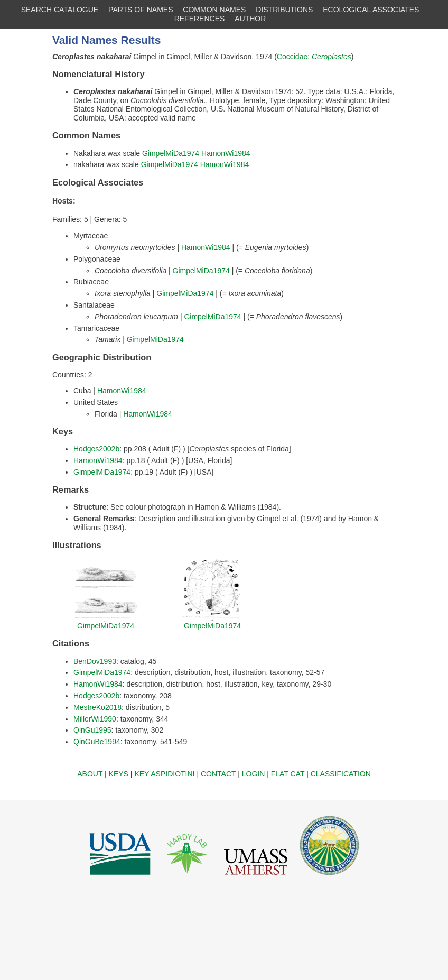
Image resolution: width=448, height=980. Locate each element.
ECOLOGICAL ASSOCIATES (371, 10)
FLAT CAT (288, 774)
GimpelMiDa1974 (171, 153)
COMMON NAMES (214, 10)
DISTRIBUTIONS (284, 10)
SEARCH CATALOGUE (60, 10)
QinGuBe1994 (97, 742)
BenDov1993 (95, 661)
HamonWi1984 (226, 153)
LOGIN (254, 774)
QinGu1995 (92, 730)
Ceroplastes (332, 57)
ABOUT (90, 774)
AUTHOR (250, 19)
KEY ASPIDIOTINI (164, 774)
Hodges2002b (96, 449)
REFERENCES (200, 19)
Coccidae (292, 57)
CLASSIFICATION (341, 774)
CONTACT (218, 774)
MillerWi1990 (95, 719)
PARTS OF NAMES (141, 10)
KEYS (119, 774)
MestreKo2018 (97, 707)
